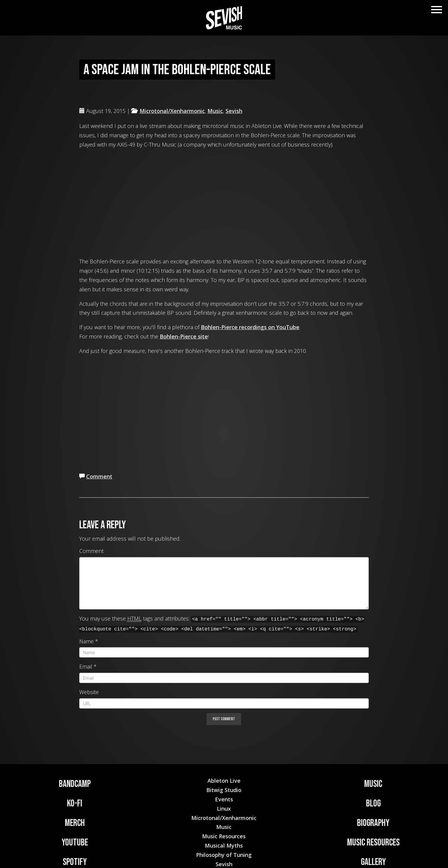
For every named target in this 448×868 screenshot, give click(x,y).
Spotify (75, 862)
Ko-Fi (75, 804)
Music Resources (373, 843)
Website (89, 692)
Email (86, 666)
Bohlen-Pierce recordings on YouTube (250, 327)
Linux (224, 809)
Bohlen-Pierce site (184, 336)
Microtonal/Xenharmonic (172, 111)
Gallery (373, 862)
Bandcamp (75, 784)
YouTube (75, 843)
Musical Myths (224, 845)
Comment (99, 476)
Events (224, 799)
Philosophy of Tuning (224, 855)
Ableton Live (224, 781)
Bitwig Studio (224, 790)
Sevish (234, 111)
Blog (373, 804)
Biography (373, 823)
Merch (75, 823)
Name (86, 641)
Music (215, 111)
